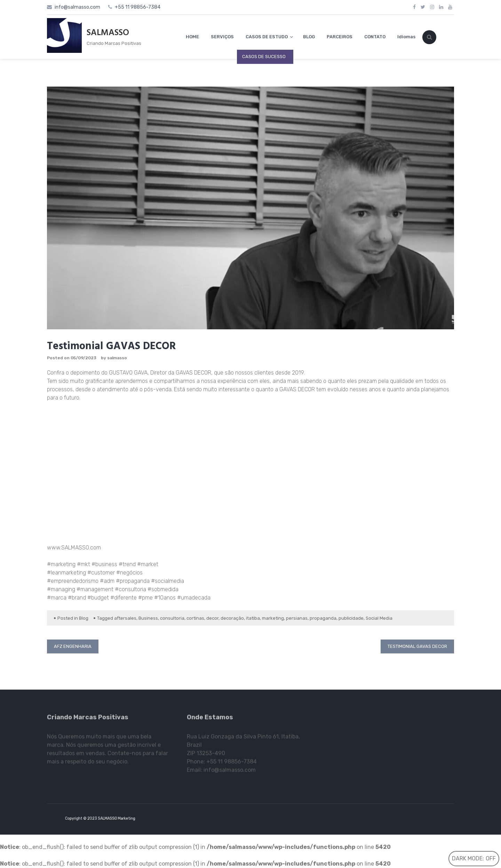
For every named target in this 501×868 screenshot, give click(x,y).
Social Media (379, 618)
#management (94, 589)
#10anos (164, 598)
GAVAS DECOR (193, 373)
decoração (232, 618)
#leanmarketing (66, 573)
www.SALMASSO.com (74, 548)
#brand (76, 598)
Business (148, 618)
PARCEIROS (340, 37)
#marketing (62, 564)
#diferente (123, 598)
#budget (97, 598)
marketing (273, 618)
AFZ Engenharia (73, 646)
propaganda (323, 618)
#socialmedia (167, 581)
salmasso (117, 358)
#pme (145, 598)
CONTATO (375, 37)
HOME (192, 37)
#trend (126, 564)
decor (212, 618)
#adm (106, 581)
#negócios (129, 573)
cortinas (195, 618)
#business (104, 564)
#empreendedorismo (73, 581)
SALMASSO (108, 33)
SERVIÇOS (222, 37)
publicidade (351, 618)
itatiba (253, 618)
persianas (297, 618)
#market (147, 564)
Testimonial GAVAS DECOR (417, 646)
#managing (61, 589)
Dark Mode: (474, 858)
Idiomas (406, 37)
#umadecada (193, 598)
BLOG (309, 37)
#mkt (83, 564)
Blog (84, 618)
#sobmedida (162, 589)
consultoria (172, 618)
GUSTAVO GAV (126, 373)
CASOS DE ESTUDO (267, 37)
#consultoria (130, 589)
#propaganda (132, 581)
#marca (57, 598)
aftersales (125, 618)
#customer (100, 573)
